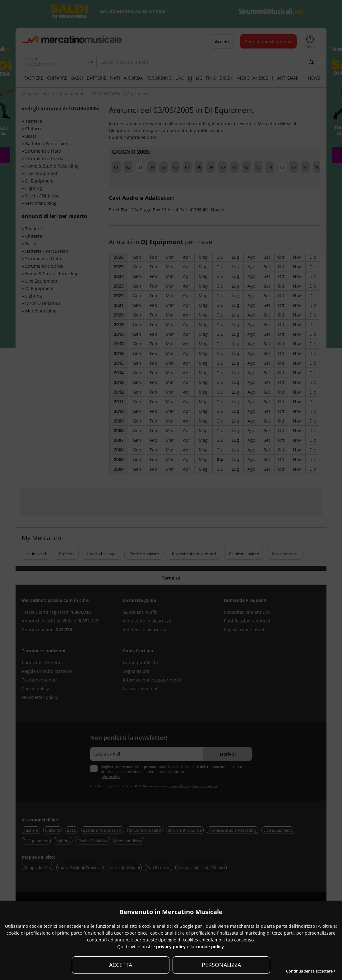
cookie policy (210, 947)
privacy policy (171, 947)
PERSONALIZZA (221, 965)
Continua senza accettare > (311, 971)
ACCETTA (121, 965)
